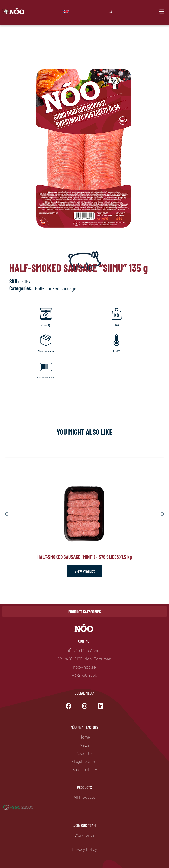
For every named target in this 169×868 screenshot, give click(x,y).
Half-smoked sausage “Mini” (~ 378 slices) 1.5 (85, 557)
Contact (85, 641)
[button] (8, 514)
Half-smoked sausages (57, 288)
